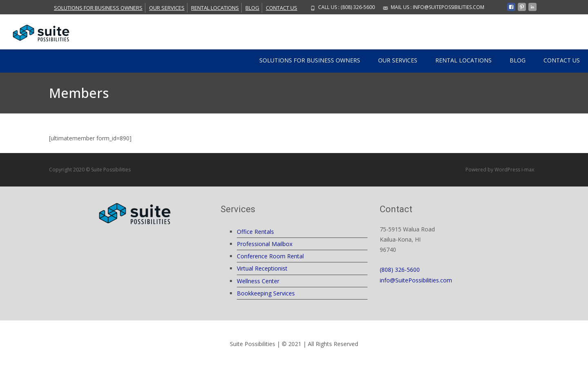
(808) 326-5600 (400, 270)
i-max (528, 170)
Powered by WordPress (493, 170)
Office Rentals (255, 232)
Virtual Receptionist (262, 268)
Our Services (167, 8)
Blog (252, 8)
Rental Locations (215, 8)
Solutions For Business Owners (98, 8)
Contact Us (282, 8)
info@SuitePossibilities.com (416, 280)
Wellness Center (258, 281)
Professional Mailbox (265, 244)
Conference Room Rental (270, 256)
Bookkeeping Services (266, 293)
